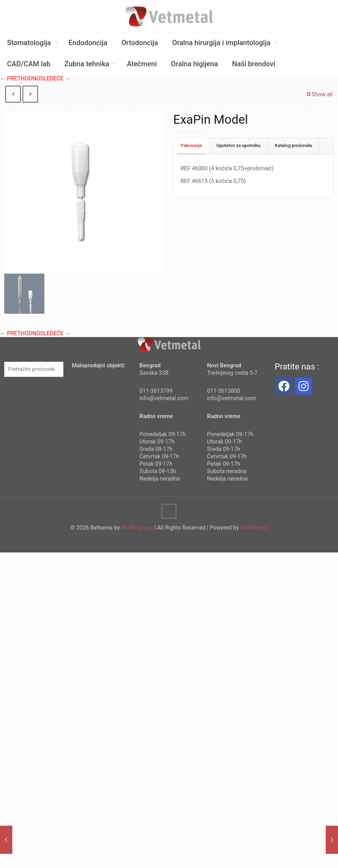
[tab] (192, 146)
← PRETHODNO (20, 78)
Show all (319, 94)
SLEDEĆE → (55, 78)
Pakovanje (191, 145)
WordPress (254, 528)
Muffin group (137, 528)
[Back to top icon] (169, 511)
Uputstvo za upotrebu (239, 145)
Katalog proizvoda (293, 145)
